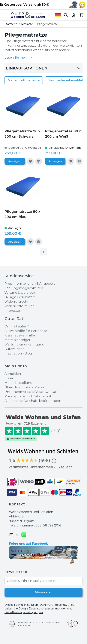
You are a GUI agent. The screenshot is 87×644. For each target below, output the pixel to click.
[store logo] (28, 15)
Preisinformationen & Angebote (30, 284)
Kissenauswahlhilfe (20, 335)
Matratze (27, 24)
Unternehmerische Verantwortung (32, 392)
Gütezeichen (15, 349)
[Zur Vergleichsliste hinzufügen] (39, 161)
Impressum (13, 311)
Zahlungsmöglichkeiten (24, 288)
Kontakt (17, 504)
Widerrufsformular (19, 306)
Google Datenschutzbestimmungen (43, 609)
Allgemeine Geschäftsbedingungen (33, 401)
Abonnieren (43, 592)
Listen (9, 378)
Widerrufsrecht (16, 302)
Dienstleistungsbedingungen (24, 612)
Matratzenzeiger (17, 340)
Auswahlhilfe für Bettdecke (26, 331)
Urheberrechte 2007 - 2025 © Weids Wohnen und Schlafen (39, 624)
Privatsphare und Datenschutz (29, 396)
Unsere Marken (34, 387)
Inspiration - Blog (18, 353)
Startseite (11, 24)
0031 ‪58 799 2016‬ (48, 525)
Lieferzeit (28, 293)
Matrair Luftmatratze (24, 80)
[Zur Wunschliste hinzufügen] (30, 161)
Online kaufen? (17, 326)
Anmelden (13, 374)
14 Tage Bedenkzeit (20, 297)
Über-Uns (12, 387)
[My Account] (74, 15)
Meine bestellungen (21, 383)
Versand (11, 293)
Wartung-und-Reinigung (24, 344)
